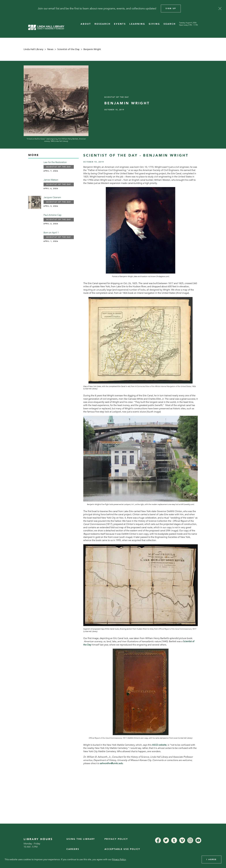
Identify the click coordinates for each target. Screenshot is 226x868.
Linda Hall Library (34, 49)
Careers (73, 849)
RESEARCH (103, 24)
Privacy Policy (116, 839)
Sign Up (171, 9)
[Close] (220, 9)
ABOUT (86, 24)
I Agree (212, 859)
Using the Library (81, 839)
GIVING (154, 24)
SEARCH (170, 24)
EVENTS (120, 24)
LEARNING (137, 24)
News (50, 49)
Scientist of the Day (68, 49)
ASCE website (159, 745)
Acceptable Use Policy (122, 849)
